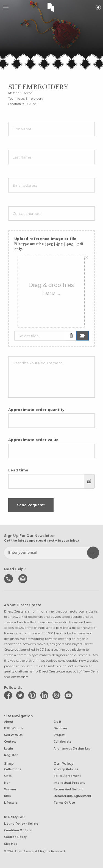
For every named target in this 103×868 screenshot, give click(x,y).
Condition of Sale (18, 830)
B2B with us (14, 728)
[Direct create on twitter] (21, 695)
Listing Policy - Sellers (21, 824)
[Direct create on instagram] (57, 695)
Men (7, 783)
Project (59, 735)
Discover (60, 728)
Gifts (8, 776)
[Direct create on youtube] (69, 695)
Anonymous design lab (72, 749)
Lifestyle (11, 803)
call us (9, 578)
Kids (7, 796)
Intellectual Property (69, 783)
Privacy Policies (66, 769)
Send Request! (31, 505)
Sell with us (13, 735)
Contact (10, 742)
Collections (13, 769)
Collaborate (62, 742)
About (9, 722)
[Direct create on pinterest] (33, 695)
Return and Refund (69, 789)
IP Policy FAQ (14, 817)
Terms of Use (64, 803)
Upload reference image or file (49, 244)
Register (11, 755)
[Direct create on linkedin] (45, 695)
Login (9, 749)
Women (10, 789)
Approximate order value (34, 440)
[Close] (87, 258)
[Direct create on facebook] (9, 695)
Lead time (18, 470)
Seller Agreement (67, 776)
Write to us (23, 578)
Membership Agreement (72, 796)
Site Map (11, 844)
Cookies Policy (15, 837)
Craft (57, 722)
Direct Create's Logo (52, 7)
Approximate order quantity (36, 410)
